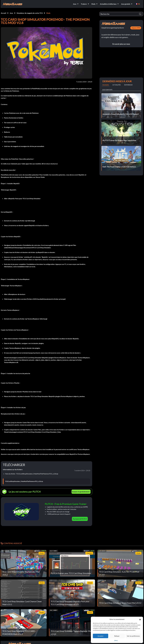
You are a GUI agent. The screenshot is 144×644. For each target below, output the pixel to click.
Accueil (4, 13)
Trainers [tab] (106, 85)
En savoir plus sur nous (121, 44)
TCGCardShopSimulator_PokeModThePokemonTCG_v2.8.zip (24, 481)
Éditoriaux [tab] (128, 85)
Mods (48, 13)
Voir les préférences (133, 636)
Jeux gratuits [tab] (107, 90)
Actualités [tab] (117, 85)
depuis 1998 (136, 28)
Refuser (117, 636)
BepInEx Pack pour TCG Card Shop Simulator (25, 198)
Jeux (11, 13)
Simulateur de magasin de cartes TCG (30, 13)
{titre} (116, 640)
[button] (140, 619)
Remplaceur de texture (17, 294)
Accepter (101, 636)
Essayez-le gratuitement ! (81, 492)
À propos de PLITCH (80, 519)
